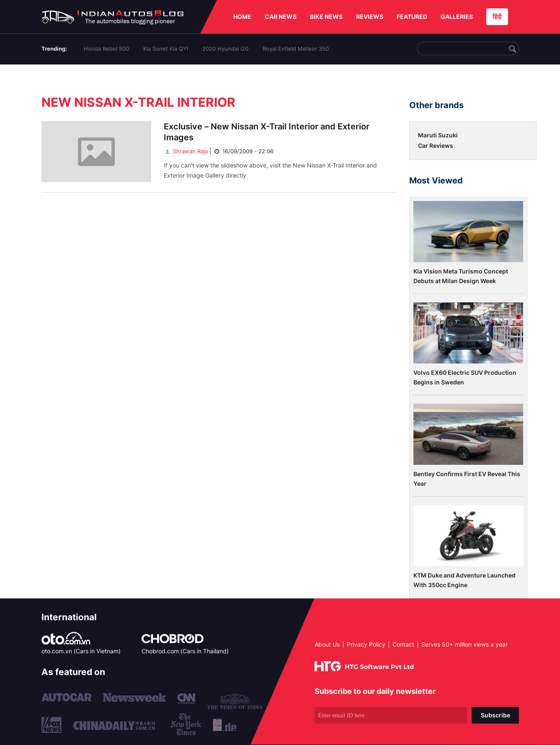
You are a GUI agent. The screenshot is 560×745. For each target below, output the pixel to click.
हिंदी (497, 17)
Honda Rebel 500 (106, 49)
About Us (327, 644)
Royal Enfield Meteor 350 (296, 49)
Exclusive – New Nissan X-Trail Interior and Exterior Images (267, 132)
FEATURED (412, 17)
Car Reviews (436, 146)
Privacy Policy (366, 644)
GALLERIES (457, 17)
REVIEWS (370, 17)
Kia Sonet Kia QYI (166, 49)
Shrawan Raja (186, 151)
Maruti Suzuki (438, 135)
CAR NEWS (281, 17)
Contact (403, 644)
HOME (242, 17)
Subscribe (495, 715)
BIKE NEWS (326, 17)
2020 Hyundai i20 (225, 49)
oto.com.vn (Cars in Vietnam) (81, 651)
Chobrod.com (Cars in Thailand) (185, 651)
